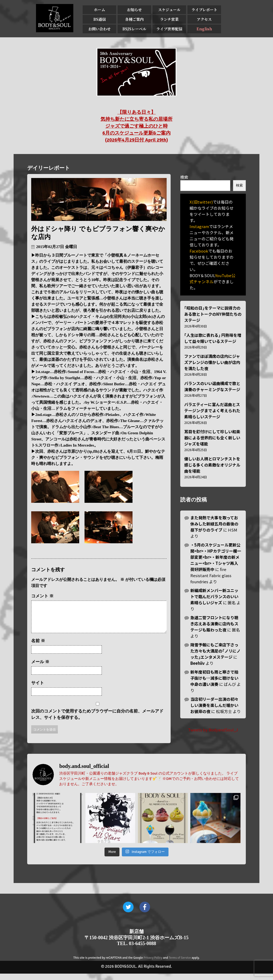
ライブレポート (204, 10)
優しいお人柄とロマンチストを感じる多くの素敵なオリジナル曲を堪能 (212, 465)
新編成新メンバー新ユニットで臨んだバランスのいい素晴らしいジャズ (214, 596)
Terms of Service (180, 964)
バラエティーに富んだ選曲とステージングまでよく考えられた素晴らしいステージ (212, 410)
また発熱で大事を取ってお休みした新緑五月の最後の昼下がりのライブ (214, 524)
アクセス (204, 19)
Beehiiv (198, 663)
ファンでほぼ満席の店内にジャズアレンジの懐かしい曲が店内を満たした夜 (212, 362)
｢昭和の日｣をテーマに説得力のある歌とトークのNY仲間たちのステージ (213, 314)
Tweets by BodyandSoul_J (213, 730)
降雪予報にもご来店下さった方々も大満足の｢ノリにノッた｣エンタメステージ (215, 651)
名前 (38, 647)
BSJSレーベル (134, 29)
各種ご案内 (134, 19)
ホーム (99, 10)
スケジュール (169, 10)
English (204, 29)
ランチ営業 (169, 19)
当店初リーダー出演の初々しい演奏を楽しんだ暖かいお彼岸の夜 (214, 705)
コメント (42, 596)
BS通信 (100, 19)
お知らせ (134, 10)
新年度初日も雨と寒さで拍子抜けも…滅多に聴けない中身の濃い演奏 (214, 678)
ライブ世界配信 (169, 29)
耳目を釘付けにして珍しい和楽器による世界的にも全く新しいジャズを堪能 (212, 438)
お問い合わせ (99, 29)
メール (40, 668)
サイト (38, 689)
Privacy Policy (153, 964)
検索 (184, 177)
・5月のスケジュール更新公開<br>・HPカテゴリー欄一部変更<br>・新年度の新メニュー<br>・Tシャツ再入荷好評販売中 (216, 557)
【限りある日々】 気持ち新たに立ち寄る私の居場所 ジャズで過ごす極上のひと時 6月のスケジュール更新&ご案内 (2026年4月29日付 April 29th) (136, 126)
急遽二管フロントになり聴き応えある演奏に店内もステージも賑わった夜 (214, 624)
